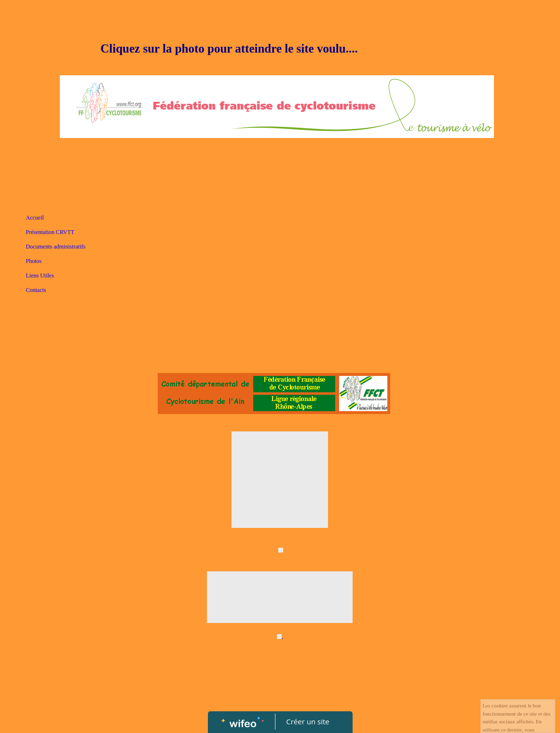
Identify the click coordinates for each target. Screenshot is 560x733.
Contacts (36, 290)
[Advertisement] (280, 288)
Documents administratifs (56, 247)
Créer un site (307, 721)
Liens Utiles (40, 276)
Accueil (35, 218)
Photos (34, 261)
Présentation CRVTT (50, 232)
